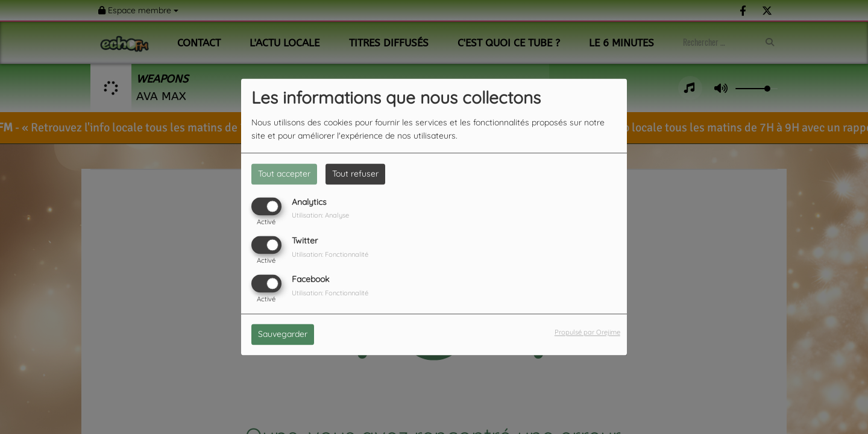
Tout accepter (284, 174)
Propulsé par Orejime (587, 333)
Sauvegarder (283, 335)
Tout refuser (355, 174)
